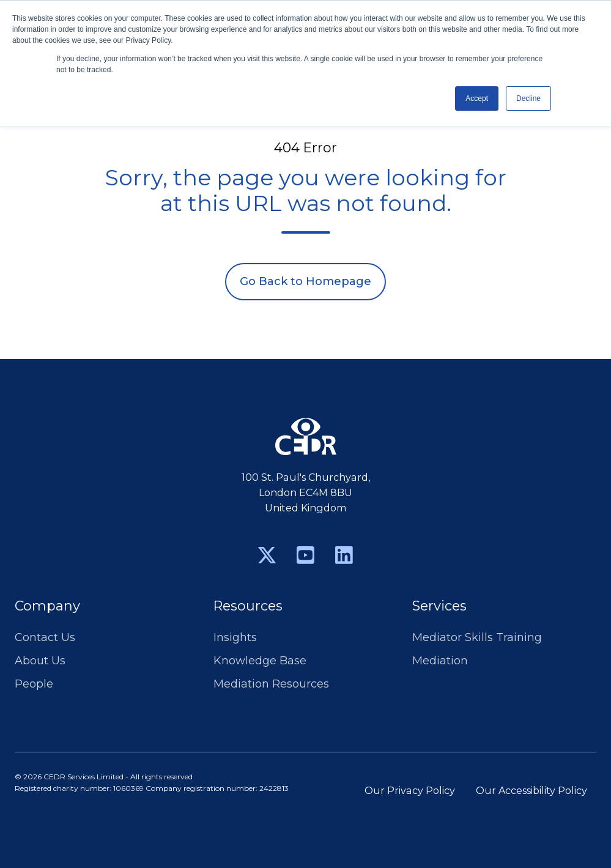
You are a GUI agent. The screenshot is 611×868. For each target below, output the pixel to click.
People (34, 684)
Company (47, 606)
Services (439, 606)
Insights (235, 637)
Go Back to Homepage (305, 281)
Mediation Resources (271, 684)
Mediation (440, 661)
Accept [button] (477, 98)
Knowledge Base (260, 661)
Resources (248, 606)
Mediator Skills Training (477, 637)
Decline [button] (528, 98)
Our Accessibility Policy (531, 790)
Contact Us (45, 637)
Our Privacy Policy (410, 790)
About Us (40, 661)
